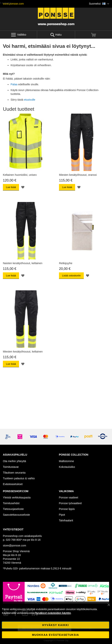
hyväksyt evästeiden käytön (53, 613)
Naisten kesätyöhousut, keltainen (23, 263)
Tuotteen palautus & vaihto (19, 478)
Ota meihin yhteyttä (15, 461)
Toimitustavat (11, 467)
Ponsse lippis (67, 509)
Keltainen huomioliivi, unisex (20, 175)
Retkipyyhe (66, 263)
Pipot (62, 515)
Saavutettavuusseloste (16, 515)
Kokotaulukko (67, 467)
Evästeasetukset (13, 484)
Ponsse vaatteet (69, 497)
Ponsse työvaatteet (70, 503)
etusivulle (30, 100)
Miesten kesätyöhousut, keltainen (23, 352)
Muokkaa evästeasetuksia (56, 635)
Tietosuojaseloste (13, 509)
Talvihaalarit (66, 520)
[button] (99, 4)
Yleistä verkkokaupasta (17, 497)
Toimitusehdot (11, 503)
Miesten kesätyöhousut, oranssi (78, 175)
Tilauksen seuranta (14, 473)
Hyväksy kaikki (56, 625)
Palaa (14, 84)
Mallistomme (67, 461)
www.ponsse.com (13, 4)
